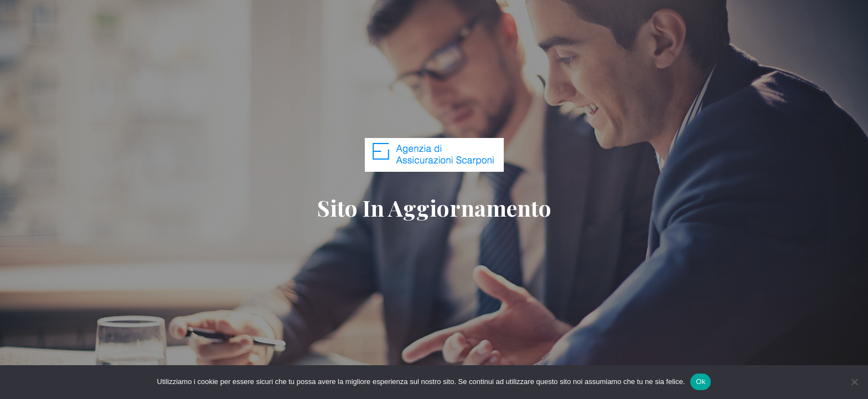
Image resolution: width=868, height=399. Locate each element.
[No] (854, 382)
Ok (701, 382)
